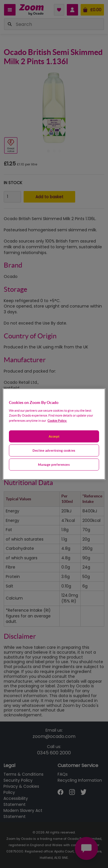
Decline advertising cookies (54, 450)
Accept (54, 436)
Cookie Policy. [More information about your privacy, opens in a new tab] (57, 420)
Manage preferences (54, 464)
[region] (54, 434)
